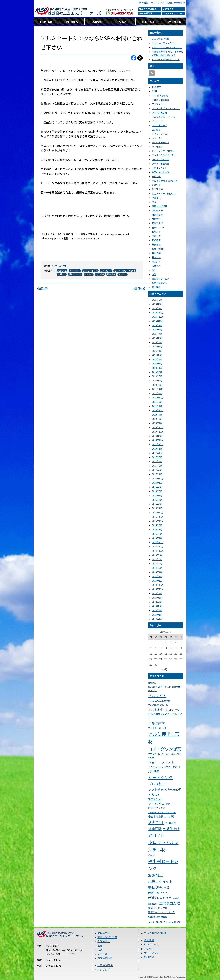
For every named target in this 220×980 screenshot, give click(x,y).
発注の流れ (104, 941)
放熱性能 (156, 219)
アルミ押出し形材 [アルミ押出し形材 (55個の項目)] (164, 738)
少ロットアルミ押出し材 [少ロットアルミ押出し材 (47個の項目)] (163, 846)
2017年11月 (158, 453)
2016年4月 (157, 500)
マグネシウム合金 (161, 159)
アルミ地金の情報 (161, 39)
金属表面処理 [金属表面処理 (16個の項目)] (170, 903)
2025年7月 (157, 334)
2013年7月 (157, 602)
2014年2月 (157, 572)
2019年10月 (158, 432)
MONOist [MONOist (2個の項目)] (152, 683)
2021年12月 (158, 398)
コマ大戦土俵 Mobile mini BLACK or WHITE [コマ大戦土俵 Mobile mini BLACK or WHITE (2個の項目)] (165, 756)
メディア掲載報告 (160, 164)
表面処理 (123, 274)
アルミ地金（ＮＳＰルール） (166, 108)
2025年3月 (157, 347)
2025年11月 (158, 317)
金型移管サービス (161, 279)
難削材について (159, 283)
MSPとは (102, 954)
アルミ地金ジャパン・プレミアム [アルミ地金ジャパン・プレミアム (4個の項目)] (165, 716)
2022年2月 (157, 393)
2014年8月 (157, 555)
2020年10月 (158, 410)
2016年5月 (157, 496)
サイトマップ (157, 3)
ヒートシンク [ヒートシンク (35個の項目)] (160, 777)
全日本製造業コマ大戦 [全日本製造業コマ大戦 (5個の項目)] (161, 816)
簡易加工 (156, 261)
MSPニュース (151, 944)
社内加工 (156, 257)
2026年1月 (157, 308)
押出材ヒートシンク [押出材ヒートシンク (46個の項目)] (163, 865)
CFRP (155, 91)
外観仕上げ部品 (159, 206)
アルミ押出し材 (90, 271)
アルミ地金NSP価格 (155, 933)
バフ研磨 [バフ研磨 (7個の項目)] (154, 771)
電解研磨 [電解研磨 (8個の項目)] (154, 917)
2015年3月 (157, 529)
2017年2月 (157, 470)
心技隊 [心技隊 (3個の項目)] (152, 855)
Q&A (100, 950)
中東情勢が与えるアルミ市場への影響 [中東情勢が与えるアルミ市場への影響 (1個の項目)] (162, 813)
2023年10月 (158, 368)
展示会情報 (157, 215)
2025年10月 (158, 321)
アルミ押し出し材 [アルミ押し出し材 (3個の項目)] (157, 728)
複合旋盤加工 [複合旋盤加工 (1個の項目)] (153, 904)
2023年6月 (157, 376)
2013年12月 (158, 581)
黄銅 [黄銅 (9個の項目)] (164, 917)
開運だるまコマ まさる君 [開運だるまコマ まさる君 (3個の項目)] (161, 912)
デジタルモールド (161, 142)
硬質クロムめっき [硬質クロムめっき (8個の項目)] (160, 898)
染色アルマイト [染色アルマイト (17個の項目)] (160, 881)
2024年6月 (157, 355)
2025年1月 (157, 351)
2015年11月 (158, 517)
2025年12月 (158, 312)
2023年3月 (157, 385)
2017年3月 (157, 466)
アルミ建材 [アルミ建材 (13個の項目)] (156, 723)
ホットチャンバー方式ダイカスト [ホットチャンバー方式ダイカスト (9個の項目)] (165, 792)
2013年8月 (157, 598)
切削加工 (62, 274)
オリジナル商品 (159, 125)
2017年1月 (157, 474)
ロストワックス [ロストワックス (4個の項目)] (157, 808)
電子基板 (156, 287)
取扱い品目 (46, 22)
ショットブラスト (161, 134)
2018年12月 (158, 440)
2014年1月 (157, 576)
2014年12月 (158, 542)
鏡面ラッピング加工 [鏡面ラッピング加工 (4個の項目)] (159, 908)
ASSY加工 (62, 271)
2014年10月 (158, 551)
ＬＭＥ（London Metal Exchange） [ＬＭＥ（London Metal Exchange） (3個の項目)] (165, 922)
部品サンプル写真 (107, 937)
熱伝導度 (89, 274)
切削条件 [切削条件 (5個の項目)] (171, 823)
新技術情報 (157, 223)
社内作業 (111, 274)
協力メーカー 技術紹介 (164, 193)
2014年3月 (157, 568)
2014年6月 (157, 559)
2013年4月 (157, 610)
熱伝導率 (100, 274)
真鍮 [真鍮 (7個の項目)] (167, 888)
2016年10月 (158, 483)
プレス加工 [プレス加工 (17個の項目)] (157, 784)
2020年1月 (157, 423)
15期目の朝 (139, 288)
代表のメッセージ (161, 172)
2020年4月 (157, 415)
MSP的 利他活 (105, 965)
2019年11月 (158, 427)
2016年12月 (158, 479)
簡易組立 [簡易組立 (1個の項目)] (176, 898)
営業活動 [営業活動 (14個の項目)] (155, 828)
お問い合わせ (174, 22)
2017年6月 (157, 457)
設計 (154, 270)
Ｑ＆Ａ (123, 22)
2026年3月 (157, 300)
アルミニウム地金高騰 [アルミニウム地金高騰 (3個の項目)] (159, 701)
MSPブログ (104, 969)
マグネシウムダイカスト (164, 155)
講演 (154, 274)
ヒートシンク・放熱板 (125, 271)
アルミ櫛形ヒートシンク (164, 117)
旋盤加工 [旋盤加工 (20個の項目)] (155, 875)
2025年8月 (157, 330)
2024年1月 (157, 364)
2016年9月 (157, 487)
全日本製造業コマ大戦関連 (165, 181)
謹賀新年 (43, 288)
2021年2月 (157, 406)
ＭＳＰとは (148, 22)
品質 (100, 946)
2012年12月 (158, 619)
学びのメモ (157, 210)
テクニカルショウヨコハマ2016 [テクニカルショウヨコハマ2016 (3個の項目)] (164, 767)
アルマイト (75, 271)
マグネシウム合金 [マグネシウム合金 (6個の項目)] (159, 804)
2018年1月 (157, 449)
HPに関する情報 (160, 96)
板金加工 (156, 232)
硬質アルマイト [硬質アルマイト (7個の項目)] (158, 893)
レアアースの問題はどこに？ (166, 59)
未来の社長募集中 (176, 3)
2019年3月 (157, 436)
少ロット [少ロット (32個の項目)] (156, 835)
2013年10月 (158, 589)
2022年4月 (157, 389)
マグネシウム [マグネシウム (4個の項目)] (155, 799)
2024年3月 (157, 359)
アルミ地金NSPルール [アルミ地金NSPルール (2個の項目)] (158, 705)
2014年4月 (157, 563)
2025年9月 (157, 325)
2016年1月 (157, 508)
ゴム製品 (156, 130)
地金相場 (156, 198)
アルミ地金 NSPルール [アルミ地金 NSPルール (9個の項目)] (165, 709)
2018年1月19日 (59, 265)
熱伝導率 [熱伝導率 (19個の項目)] (155, 887)
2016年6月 (157, 491)
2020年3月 (157, 419)
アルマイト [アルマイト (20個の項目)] (157, 696)
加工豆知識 (157, 189)
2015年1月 (157, 538)
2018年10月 (158, 444)
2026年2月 (157, 304)
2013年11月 (158, 585)
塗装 (154, 202)
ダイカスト (106, 271)
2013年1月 (157, 615)
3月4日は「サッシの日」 (164, 43)
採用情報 (149, 957)
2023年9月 (157, 372)
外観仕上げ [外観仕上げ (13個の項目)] (171, 829)
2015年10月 (158, 521)
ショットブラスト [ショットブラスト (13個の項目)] (161, 762)
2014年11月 (158, 546)
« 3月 (165, 669)
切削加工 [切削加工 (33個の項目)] (156, 822)
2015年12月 (158, 513)
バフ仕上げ (157, 147)
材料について (75, 274)
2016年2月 (157, 504)
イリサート (157, 121)
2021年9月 (157, 402)
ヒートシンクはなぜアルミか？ (167, 47)
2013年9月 (157, 593)
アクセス (149, 949)
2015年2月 (157, 534)
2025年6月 (157, 338)
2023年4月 (157, 381)
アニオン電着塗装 (161, 100)
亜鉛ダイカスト (159, 168)
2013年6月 (157, 606)
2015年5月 (157, 525)
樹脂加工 (156, 236)
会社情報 (144, 3)
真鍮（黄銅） (158, 249)
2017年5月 (157, 461)
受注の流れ (72, 22)
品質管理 (97, 22)
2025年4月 (157, 342)
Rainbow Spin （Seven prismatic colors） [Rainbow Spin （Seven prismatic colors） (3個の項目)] (165, 689)
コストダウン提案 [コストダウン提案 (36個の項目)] (165, 749)
